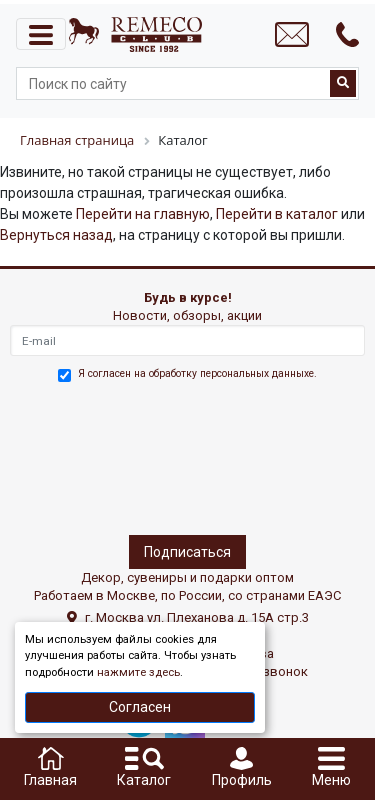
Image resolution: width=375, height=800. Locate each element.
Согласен (140, 707)
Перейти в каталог (277, 214)
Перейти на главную (143, 214)
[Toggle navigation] (41, 34)
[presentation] (97, 455)
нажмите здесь (138, 672)
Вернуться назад (56, 235)
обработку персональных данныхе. (233, 373)
